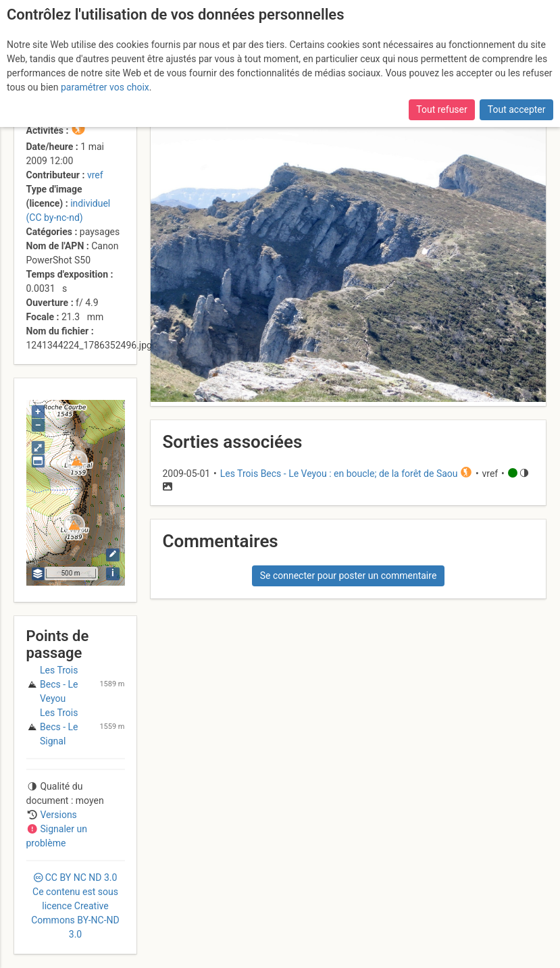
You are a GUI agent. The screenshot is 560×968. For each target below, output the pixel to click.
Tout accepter (517, 109)
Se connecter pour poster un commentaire (349, 576)
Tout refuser (441, 109)
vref (95, 175)
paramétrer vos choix (105, 87)
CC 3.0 (75, 906)
